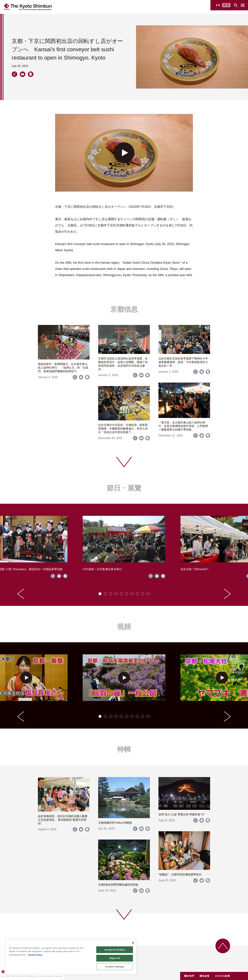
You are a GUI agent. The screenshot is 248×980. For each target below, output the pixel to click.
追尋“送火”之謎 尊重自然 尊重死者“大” (182, 814)
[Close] (133, 943)
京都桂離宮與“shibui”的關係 (115, 823)
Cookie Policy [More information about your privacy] (35, 955)
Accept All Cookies (115, 950)
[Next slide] (227, 594)
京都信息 (124, 309)
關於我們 (189, 976)
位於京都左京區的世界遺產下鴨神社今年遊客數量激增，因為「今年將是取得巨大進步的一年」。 (183, 362)
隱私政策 (205, 976)
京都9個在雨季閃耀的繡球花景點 (118, 885)
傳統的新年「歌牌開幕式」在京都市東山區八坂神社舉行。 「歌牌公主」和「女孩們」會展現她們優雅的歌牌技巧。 (63, 368)
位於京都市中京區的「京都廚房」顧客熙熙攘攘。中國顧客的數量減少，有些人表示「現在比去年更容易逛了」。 (123, 429)
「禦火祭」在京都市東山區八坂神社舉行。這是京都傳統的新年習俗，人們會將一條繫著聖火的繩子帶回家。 (183, 426)
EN (218, 5)
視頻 (124, 627)
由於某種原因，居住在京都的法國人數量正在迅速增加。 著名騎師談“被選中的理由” (63, 820)
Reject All (115, 958)
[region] (71, 957)
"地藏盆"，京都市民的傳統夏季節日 (180, 874)
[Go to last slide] (21, 594)
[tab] (100, 594)
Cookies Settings (115, 967)
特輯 (124, 749)
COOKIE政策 (223, 976)
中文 (227, 5)
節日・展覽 (124, 488)
